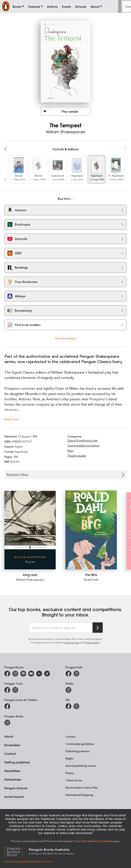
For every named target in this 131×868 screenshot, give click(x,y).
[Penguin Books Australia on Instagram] (15, 674)
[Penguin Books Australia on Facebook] (7, 674)
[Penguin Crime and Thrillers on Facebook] (7, 706)
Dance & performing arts (83, 440)
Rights (70, 758)
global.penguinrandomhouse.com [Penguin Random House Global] (28, 861)
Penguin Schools (16, 788)
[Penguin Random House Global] (17, 851)
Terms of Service (103, 841)
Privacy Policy (92, 642)
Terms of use (74, 780)
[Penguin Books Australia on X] (23, 674)
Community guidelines (80, 744)
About (9, 736)
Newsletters (12, 771)
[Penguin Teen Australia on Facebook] (7, 690)
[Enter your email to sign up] (61, 628)
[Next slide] (123, 475)
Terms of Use (72, 642)
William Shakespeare (30, 579)
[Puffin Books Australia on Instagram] (68, 690)
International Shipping (79, 795)
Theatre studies (77, 456)
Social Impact (14, 797)
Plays (70, 450)
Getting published (17, 762)
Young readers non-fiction (83, 445)
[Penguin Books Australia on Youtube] (31, 674)
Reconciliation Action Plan (82, 787)
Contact (10, 754)
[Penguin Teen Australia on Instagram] (15, 690)
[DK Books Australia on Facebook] (68, 706)
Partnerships (13, 779)
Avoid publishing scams (81, 766)
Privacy (70, 773)
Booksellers (12, 745)
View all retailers (65, 338)
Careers (70, 736)
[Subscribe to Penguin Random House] (98, 628)
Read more (12, 419)
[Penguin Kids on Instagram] (76, 674)
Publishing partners (78, 751)
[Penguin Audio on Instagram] (7, 723)
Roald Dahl (91, 579)
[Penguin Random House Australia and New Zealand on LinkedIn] (39, 674)
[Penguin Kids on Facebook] (68, 674)
